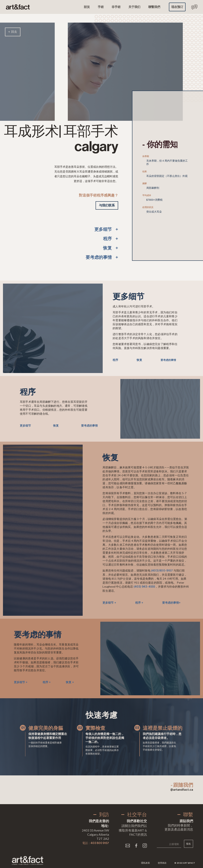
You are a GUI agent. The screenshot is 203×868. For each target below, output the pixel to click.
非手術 (116, 7)
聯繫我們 (154, 7)
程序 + (139, 603)
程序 (115, 360)
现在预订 (177, 7)
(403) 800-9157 (162, 571)
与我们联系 (107, 205)
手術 (101, 7)
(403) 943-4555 (144, 587)
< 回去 (13, 32)
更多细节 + (109, 603)
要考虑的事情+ (171, 603)
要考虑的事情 (168, 360)
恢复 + (70, 682)
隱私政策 (146, 863)
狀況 (87, 7)
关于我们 (134, 7)
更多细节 (25, 426)
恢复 (139, 360)
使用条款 (162, 863)
